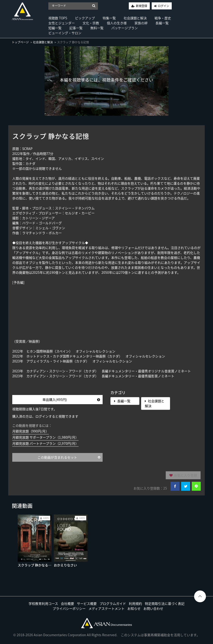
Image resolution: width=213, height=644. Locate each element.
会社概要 (67, 603)
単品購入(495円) (71, 399)
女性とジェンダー (62, 23)
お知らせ (134, 608)
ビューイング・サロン (65, 33)
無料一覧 (97, 28)
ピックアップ (85, 18)
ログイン (163, 6)
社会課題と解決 (135, 18)
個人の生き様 (117, 23)
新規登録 (142, 6)
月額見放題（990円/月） (31, 431)
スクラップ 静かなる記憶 (36, 565)
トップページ (20, 42)
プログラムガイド (113, 603)
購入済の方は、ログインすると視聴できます (45, 416)
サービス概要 (87, 603)
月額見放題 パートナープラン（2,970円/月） (45, 443)
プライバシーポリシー (69, 608)
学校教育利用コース (43, 603)
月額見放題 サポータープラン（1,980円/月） (45, 437)
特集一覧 (109, 18)
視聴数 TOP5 (58, 18)
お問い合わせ (153, 608)
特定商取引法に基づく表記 (165, 603)
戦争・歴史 (163, 18)
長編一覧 (162, 23)
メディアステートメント (106, 608)
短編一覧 (55, 28)
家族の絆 (141, 23)
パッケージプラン (125, 28)
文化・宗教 (91, 23)
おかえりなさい (65, 565)
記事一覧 (76, 28)
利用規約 (135, 603)
